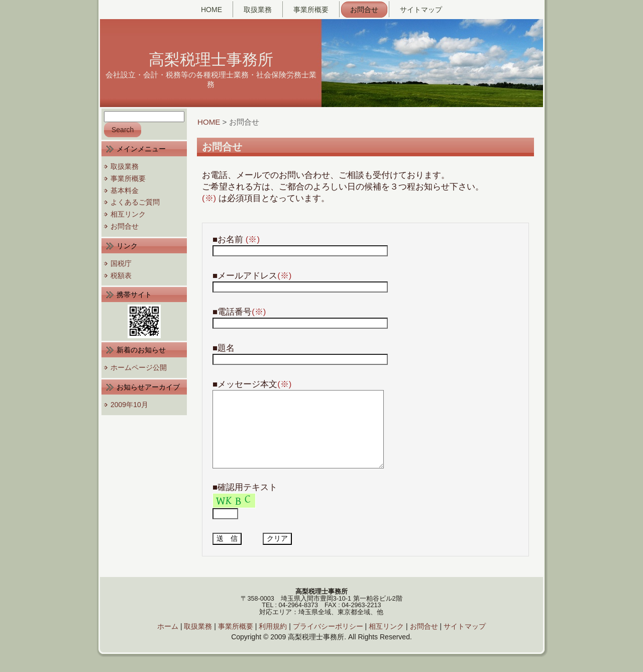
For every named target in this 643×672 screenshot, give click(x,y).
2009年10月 (129, 405)
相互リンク (128, 214)
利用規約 (273, 641)
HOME (209, 122)
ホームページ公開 (139, 367)
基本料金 (125, 190)
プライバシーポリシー (328, 641)
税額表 (121, 275)
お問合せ (125, 226)
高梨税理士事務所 (211, 60)
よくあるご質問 (135, 202)
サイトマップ (465, 641)
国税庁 (121, 263)
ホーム (168, 641)
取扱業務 (125, 166)
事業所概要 (128, 178)
